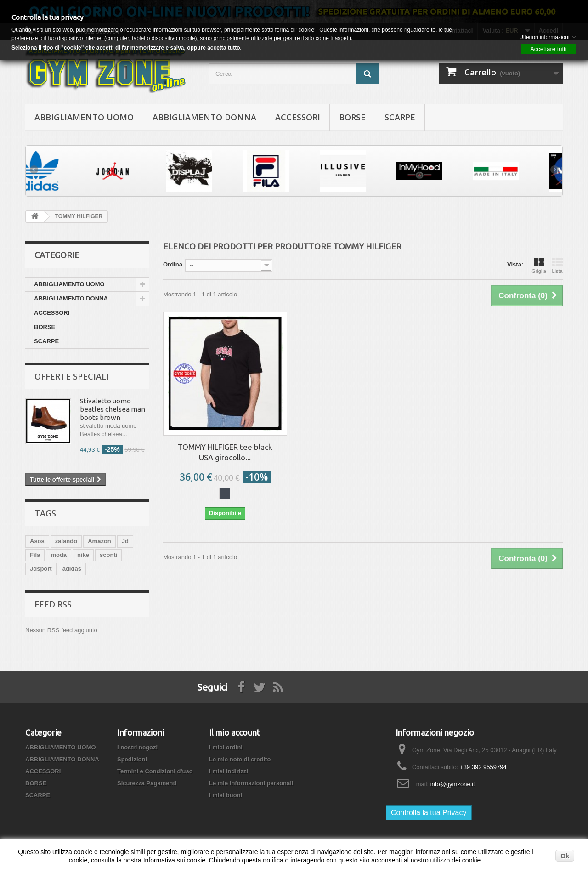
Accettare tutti (548, 49)
